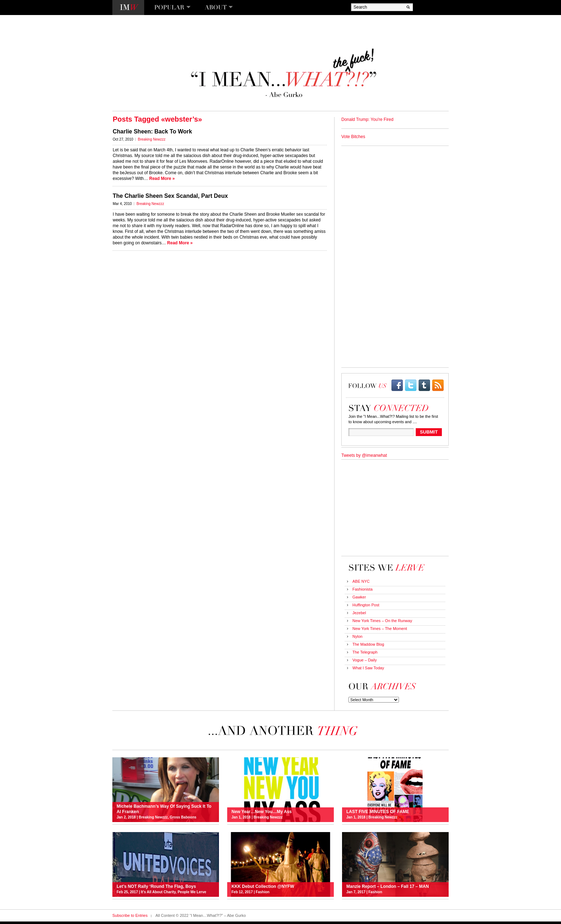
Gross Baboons (183, 817)
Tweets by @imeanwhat (364, 455)
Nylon (357, 636)
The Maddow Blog (368, 644)
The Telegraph (365, 652)
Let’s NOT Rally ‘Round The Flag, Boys (156, 886)
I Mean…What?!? (128, 8)
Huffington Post (366, 605)
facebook (397, 385)
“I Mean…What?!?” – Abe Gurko (283, 73)
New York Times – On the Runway (382, 621)
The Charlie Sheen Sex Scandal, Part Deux (170, 196)
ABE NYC (361, 581)
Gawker (359, 597)
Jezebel (359, 613)
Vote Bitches (353, 137)
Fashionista (362, 589)
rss (438, 385)
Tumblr (424, 385)
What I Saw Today (368, 668)
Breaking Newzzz (152, 139)
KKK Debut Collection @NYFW (263, 886)
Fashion (263, 892)
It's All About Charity (158, 892)
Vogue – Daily (365, 660)
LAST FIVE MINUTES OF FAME (378, 812)
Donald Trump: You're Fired (367, 119)
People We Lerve (192, 892)
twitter (411, 385)
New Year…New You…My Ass (262, 812)
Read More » (162, 179)
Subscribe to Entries (130, 915)
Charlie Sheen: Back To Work (152, 131)
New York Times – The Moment (380, 629)
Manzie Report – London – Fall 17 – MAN (388, 886)
